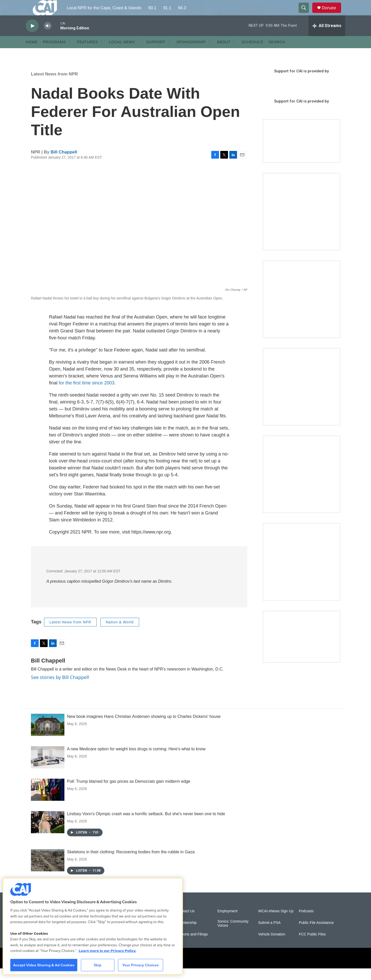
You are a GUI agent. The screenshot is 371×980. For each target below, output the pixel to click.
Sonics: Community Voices (233, 935)
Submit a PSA (269, 934)
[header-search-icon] (306, 14)
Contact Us (186, 923)
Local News (122, 54)
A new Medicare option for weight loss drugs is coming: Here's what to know (136, 760)
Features (88, 54)
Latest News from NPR (54, 86)
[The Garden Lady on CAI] (301, 223)
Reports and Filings (192, 946)
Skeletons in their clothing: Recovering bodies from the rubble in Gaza (131, 863)
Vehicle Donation (272, 946)
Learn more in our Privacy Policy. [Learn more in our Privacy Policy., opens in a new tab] (107, 951)
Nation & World (120, 634)
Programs (54, 54)
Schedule (252, 54)
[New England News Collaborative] (301, 573)
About (224, 54)
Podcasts (306, 923)
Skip (98, 965)
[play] (32, 37)
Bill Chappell (64, 164)
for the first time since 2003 (87, 394)
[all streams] (327, 37)
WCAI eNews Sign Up (276, 923)
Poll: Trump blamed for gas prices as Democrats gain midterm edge (129, 793)
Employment (227, 923)
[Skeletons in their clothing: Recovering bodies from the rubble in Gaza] (48, 872)
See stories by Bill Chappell (60, 689)
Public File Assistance (316, 934)
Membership (187, 934)
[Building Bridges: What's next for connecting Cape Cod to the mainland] (301, 486)
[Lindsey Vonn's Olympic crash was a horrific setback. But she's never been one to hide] (48, 834)
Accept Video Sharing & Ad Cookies (44, 965)
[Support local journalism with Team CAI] (301, 153)
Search (277, 54)
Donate (332, 14)
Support (156, 54)
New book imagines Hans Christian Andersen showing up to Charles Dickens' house (144, 728)
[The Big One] (301, 398)
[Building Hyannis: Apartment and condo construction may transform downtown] (301, 648)
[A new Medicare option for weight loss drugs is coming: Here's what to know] (48, 769)
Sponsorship (191, 54)
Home (32, 54)
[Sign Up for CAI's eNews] (301, 311)
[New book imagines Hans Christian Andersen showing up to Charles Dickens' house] (48, 736)
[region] (93, 926)
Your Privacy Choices (140, 965)
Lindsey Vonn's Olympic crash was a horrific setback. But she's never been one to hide (146, 825)
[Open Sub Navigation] (70, 54)
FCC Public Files (312, 946)
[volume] (48, 37)
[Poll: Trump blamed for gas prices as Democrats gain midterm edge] (48, 801)
